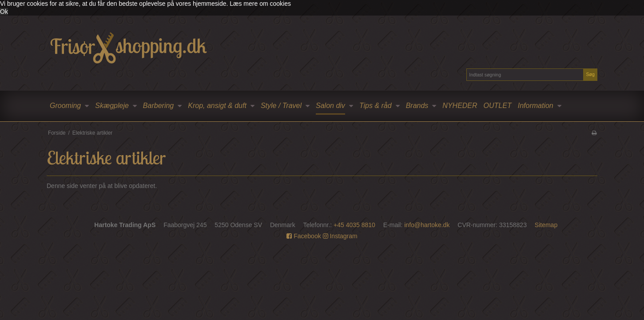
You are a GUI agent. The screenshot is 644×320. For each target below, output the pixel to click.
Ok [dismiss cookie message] (4, 12)
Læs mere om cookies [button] (260, 4)
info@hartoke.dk (427, 225)
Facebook (304, 236)
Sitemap (546, 225)
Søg (590, 74)
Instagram (340, 236)
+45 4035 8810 (354, 225)
